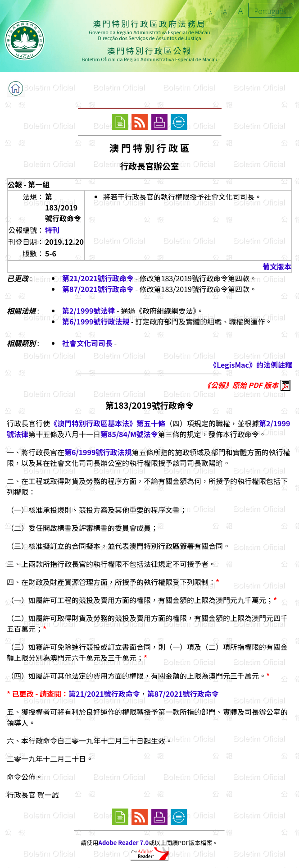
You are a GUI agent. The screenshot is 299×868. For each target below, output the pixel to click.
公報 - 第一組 (29, 184)
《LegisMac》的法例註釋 (251, 365)
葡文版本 (277, 266)
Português (270, 11)
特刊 (52, 230)
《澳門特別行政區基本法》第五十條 (108, 423)
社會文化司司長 (87, 343)
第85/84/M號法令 (129, 434)
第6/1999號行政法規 (96, 321)
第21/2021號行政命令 (98, 278)
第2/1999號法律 (88, 311)
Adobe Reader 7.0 (124, 843)
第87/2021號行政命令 (98, 289)
